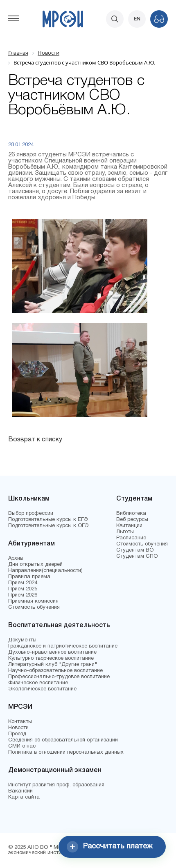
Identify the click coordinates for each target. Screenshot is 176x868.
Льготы (125, 532)
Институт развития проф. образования (56, 785)
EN (137, 19)
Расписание (131, 538)
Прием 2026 (23, 595)
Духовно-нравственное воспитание (52, 652)
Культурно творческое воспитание (51, 659)
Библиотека (131, 514)
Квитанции (129, 526)
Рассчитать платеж (110, 847)
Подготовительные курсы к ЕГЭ (48, 520)
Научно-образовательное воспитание (55, 671)
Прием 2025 (23, 589)
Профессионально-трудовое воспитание (59, 677)
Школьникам (29, 499)
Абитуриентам (32, 544)
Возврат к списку (35, 440)
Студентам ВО (135, 550)
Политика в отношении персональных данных (66, 752)
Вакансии (20, 791)
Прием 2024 (23, 583)
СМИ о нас (22, 746)
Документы (22, 640)
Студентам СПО (137, 556)
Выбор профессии (31, 514)
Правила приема (29, 577)
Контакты (20, 722)
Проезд (17, 734)
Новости (18, 728)
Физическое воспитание (38, 683)
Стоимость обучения (34, 608)
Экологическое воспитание (42, 689)
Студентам (134, 499)
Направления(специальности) (45, 571)
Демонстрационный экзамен (55, 770)
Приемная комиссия (33, 601)
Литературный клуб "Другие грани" (53, 665)
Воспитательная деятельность (59, 625)
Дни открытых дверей (35, 565)
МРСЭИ (20, 707)
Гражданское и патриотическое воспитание (63, 646)
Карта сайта (24, 797)
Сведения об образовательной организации (63, 740)
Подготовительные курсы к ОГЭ (49, 526)
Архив (16, 559)
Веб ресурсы (132, 520)
